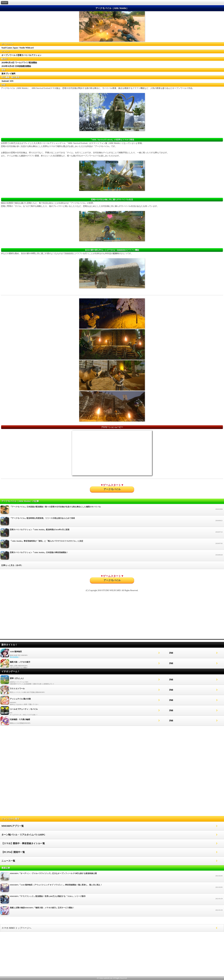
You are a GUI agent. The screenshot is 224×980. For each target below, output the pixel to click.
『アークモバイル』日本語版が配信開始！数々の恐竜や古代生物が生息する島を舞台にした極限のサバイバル (112, 510)
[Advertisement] (112, 617)
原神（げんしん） (17, 678)
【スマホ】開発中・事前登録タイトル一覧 (23, 843)
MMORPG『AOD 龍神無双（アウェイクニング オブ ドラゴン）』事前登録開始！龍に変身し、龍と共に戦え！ (112, 889)
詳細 (171, 653)
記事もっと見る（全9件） (12, 565)
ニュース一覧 (8, 861)
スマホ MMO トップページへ (16, 928)
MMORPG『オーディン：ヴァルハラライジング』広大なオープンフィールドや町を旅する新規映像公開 (112, 877)
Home (5, 3)
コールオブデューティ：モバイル (24, 709)
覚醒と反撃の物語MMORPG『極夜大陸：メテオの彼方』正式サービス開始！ (112, 911)
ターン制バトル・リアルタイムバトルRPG (23, 835)
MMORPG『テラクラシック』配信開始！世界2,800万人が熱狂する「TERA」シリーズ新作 (112, 900)
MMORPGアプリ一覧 (13, 826)
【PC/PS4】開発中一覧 (13, 852)
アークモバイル (112, 489)
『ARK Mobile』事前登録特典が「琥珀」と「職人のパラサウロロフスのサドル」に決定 (112, 545)
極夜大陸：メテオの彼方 (20, 662)
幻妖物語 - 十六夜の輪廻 (20, 719)
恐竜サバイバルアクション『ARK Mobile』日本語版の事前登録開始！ (112, 556)
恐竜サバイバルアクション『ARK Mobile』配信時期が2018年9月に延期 (112, 533)
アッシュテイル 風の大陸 (20, 699)
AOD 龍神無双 (16, 652)
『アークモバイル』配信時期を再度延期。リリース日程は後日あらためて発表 (112, 522)
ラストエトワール (17, 689)
